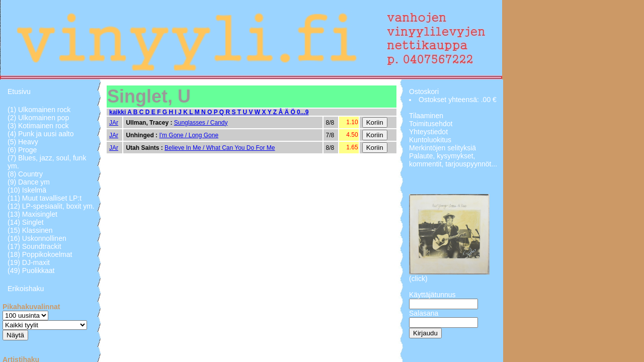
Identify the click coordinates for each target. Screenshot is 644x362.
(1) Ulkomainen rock (39, 110)
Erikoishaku (26, 289)
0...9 (303, 112)
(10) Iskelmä (27, 190)
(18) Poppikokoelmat (40, 254)
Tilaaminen (426, 116)
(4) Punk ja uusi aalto (41, 134)
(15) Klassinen (30, 230)
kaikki (118, 112)
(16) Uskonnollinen (37, 238)
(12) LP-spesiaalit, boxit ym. (51, 206)
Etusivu (19, 92)
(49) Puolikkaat (31, 270)
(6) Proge (22, 150)
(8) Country (25, 174)
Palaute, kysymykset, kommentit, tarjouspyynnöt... (453, 160)
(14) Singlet (26, 222)
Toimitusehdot (431, 124)
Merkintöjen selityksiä (442, 148)
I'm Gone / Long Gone (189, 135)
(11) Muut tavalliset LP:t (45, 198)
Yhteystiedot (428, 132)
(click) (418, 279)
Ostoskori (424, 92)
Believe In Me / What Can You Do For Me (220, 148)
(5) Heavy (23, 142)
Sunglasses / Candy (201, 123)
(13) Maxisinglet (32, 214)
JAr (114, 123)
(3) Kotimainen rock (38, 126)
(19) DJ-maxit (29, 262)
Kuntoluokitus (430, 140)
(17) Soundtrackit (34, 246)
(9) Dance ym (29, 182)
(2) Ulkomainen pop (38, 118)
